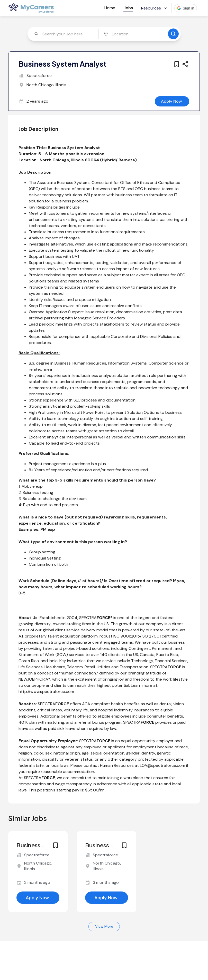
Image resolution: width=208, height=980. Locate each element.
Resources (155, 8)
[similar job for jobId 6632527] (107, 863)
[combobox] (64, 34)
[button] (186, 8)
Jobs (128, 8)
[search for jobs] (173, 34)
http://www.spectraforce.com (46, 692)
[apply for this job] (172, 101)
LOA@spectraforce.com (162, 765)
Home (110, 8)
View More (104, 927)
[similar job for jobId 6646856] (38, 863)
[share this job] (185, 64)
